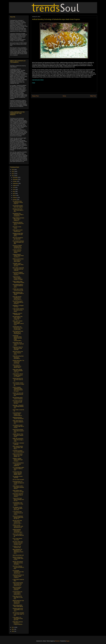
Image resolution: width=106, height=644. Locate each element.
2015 (13, 172)
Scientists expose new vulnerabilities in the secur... (18, 610)
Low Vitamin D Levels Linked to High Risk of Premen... (18, 426)
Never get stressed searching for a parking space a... (17, 298)
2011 (13, 629)
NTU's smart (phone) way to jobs (17, 539)
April (14, 193)
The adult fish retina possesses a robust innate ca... (18, 202)
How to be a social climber (17, 227)
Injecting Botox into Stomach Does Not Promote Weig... (18, 328)
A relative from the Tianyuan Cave (17, 547)
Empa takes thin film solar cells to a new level (18, 597)
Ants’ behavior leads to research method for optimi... (18, 286)
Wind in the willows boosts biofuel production (17, 588)
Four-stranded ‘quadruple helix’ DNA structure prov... (18, 572)
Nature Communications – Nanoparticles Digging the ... (18, 464)
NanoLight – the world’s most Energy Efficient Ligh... (18, 407)
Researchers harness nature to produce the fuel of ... (18, 224)
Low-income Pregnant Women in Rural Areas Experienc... (18, 274)
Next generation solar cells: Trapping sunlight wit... (18, 318)
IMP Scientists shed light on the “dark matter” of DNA (18, 614)
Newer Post (35, 96)
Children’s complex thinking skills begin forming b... (18, 460)
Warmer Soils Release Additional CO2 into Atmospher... (18, 563)
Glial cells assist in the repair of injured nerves (18, 353)
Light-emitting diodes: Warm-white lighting (18, 606)
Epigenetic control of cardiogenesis (17, 314)
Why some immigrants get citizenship (18, 238)
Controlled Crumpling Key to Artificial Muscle (18, 451)
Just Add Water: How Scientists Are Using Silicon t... (18, 504)
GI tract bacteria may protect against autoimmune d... (17, 593)
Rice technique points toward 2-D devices (18, 398)
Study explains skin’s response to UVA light (18, 491)
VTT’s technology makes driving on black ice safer (18, 469)
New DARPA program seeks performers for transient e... (18, 302)
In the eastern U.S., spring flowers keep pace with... (18, 619)
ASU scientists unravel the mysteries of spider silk (18, 384)
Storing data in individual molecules (18, 444)
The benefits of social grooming (18, 477)
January (15, 199)
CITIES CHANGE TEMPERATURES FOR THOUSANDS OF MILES (18, 389)
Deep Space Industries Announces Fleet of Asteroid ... (18, 495)
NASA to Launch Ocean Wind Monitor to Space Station (18, 260)
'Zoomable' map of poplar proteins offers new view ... (18, 265)
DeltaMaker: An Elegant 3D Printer (18, 306)
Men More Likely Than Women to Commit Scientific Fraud (18, 543)
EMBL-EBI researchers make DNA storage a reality (18, 440)
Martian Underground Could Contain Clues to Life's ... (18, 558)
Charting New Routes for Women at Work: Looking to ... (18, 576)
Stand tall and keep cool (18, 555)
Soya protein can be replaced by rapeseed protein (18, 344)
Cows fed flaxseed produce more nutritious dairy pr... (18, 414)
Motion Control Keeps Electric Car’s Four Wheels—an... (18, 455)
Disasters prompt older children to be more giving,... (18, 235)
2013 (13, 176)
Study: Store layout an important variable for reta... (18, 422)
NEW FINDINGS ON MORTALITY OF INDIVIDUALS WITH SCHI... (18, 551)
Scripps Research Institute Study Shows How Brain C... (18, 256)
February (15, 197)
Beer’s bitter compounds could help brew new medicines (18, 269)
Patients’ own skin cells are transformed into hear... (18, 394)
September (16, 183)
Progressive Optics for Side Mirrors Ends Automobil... (18, 348)
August (15, 185)
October (15, 181)
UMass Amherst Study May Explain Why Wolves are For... (18, 584)
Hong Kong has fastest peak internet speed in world (18, 431)
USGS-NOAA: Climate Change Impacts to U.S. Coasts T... (18, 375)
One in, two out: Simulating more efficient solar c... (17, 366)
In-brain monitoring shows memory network (17, 251)
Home (64, 96)
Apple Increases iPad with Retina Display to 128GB (18, 293)
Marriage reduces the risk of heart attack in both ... (18, 210)
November (15, 179)
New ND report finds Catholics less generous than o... (17, 522)
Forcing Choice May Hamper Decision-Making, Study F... (17, 473)
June (14, 189)
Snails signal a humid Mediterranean (18, 231)
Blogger (68, 641)
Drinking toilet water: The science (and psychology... (18, 362)
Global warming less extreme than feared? (18, 418)
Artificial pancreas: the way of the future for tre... (18, 380)
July (14, 187)
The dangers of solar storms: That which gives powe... (18, 508)
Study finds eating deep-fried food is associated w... (18, 357)
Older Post (93, 96)
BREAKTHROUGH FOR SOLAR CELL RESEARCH (18, 602)
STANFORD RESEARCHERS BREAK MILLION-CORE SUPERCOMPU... (17, 338)
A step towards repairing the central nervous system (18, 310)
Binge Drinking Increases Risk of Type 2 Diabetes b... (18, 219)
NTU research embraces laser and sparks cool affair (18, 242)
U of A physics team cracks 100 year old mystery (18, 513)
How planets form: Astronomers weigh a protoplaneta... (18, 215)
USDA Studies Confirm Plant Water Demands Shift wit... (18, 487)
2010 (13, 631)
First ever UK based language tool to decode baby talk (17, 247)
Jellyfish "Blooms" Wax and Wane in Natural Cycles (18, 435)
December (15, 177)
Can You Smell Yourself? (18, 480)
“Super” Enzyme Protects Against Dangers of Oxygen (18, 278)
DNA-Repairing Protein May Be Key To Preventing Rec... (18, 332)
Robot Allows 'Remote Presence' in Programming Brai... (18, 623)
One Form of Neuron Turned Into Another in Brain (18, 567)
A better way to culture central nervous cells (18, 290)
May (14, 191)
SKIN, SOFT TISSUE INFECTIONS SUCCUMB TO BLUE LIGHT (18, 323)
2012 (13, 627)
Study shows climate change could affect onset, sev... (18, 371)
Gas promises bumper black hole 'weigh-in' (18, 206)
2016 (13, 170)
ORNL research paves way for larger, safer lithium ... (18, 448)
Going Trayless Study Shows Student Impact (18, 282)
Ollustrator (57, 641)
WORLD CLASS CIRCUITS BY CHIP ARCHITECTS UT (18, 526)
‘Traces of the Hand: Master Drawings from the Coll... (18, 500)
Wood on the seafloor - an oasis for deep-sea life (18, 535)
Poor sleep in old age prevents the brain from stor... (18, 402)
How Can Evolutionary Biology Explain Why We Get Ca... (18, 517)
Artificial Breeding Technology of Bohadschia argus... (18, 531)
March (14, 195)
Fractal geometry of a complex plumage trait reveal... (18, 483)
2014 (13, 174)
